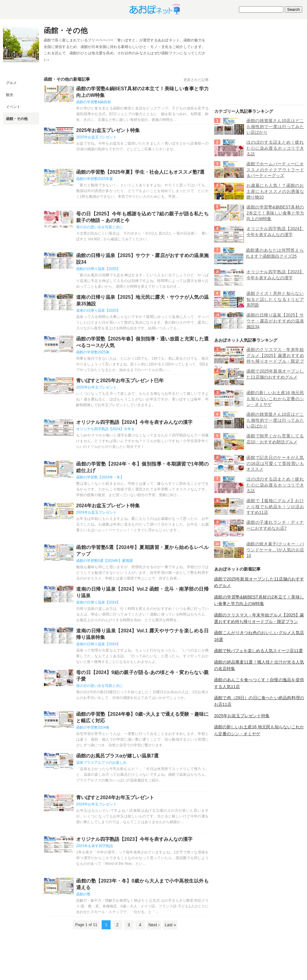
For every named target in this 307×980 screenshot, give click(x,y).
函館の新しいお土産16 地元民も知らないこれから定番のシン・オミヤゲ (275, 399)
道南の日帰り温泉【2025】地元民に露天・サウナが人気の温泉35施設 (142, 300)
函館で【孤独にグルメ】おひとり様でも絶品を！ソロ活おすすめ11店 (275, 506)
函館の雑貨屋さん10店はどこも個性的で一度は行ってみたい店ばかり (275, 126)
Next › (154, 925)
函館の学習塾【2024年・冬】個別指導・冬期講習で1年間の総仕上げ (142, 467)
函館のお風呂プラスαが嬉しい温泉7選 (117, 756)
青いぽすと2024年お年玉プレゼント (115, 797)
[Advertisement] (259, 66)
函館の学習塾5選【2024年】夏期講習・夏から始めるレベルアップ (142, 551)
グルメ (11, 83)
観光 (10, 95)
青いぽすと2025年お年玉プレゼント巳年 (120, 381)
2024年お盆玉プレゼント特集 (108, 506)
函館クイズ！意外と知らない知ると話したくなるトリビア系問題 (275, 299)
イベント (13, 107)
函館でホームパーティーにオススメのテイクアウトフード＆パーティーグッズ (275, 170)
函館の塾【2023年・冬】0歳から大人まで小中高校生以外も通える (142, 884)
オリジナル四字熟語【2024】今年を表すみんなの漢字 (134, 422)
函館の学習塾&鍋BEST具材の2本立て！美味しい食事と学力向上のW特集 (142, 92)
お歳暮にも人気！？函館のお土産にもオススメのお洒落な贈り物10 (275, 191)
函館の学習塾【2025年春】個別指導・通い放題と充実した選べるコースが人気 (142, 342)
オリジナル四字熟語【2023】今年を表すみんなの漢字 (134, 839)
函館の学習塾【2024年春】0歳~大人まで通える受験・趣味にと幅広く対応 (142, 717)
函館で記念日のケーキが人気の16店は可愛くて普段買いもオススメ (275, 463)
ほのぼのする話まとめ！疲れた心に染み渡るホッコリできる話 (275, 148)
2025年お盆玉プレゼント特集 (108, 130)
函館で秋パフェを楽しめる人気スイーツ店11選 (258, 651)
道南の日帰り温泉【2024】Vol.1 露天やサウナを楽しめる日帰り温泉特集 (142, 634)
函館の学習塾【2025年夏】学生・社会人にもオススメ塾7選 (140, 172)
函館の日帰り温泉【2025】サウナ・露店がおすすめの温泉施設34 (142, 259)
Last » (170, 925)
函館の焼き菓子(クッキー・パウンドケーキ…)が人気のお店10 (275, 550)
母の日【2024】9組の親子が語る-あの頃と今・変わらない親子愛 (142, 676)
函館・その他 (17, 119)
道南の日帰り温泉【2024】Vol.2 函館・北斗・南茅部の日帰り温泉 (142, 592)
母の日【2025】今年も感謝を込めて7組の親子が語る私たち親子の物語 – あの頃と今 (142, 217)
